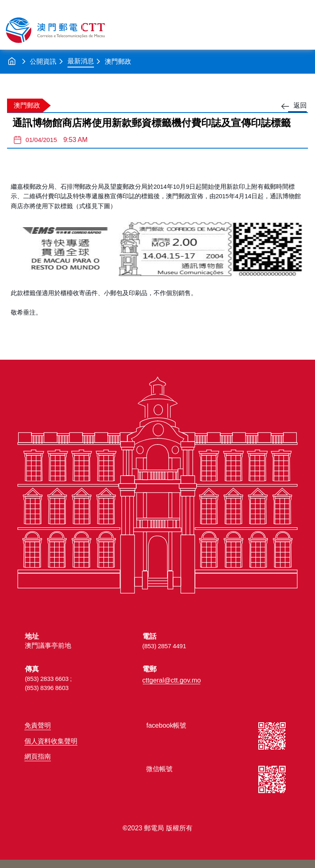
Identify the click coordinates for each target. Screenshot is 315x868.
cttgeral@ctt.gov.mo (172, 680)
